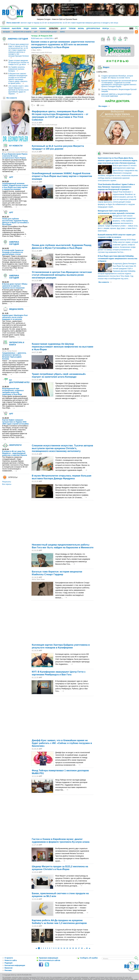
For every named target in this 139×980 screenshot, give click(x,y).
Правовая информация (49, 958)
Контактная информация (15, 965)
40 (87, 948)
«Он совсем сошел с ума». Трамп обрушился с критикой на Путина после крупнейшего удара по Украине (19, 90)
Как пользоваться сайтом (50, 960)
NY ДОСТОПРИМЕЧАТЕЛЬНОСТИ (24, 381)
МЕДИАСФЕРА (16, 309)
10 (58, 948)
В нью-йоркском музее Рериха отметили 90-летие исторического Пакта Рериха (15, 156)
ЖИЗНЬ (81, 28)
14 (70, 948)
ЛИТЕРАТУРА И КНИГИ (22, 32)
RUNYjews (107, 28)
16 (76, 948)
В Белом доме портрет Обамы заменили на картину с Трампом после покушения (15, 286)
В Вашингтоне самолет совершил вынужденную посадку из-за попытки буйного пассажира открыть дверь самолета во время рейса (18, 78)
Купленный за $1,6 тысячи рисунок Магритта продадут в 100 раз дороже (58, 147)
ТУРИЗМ (72, 28)
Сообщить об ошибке (89, 958)
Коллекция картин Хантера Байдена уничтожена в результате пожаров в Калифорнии (61, 646)
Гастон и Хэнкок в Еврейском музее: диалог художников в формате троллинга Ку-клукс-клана (61, 841)
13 (67, 948)
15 (73, 948)
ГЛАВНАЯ (5, 28)
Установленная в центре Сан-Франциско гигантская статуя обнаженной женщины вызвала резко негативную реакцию (62, 275)
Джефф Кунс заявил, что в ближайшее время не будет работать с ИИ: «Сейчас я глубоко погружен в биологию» (62, 743)
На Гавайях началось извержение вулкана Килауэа (17, 69)
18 (82, 948)
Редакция (8, 963)
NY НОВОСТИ (16, 146)
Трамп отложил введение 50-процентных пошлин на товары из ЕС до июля (19, 62)
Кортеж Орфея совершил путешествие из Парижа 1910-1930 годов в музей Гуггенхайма (15, 422)
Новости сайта (11, 960)
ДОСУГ (63, 28)
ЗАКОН (34, 28)
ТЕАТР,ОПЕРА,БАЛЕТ (49, 32)
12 (64, 948)
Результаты (7, 482)
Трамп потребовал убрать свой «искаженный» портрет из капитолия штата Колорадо (59, 375)
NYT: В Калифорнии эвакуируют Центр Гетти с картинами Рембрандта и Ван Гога (59, 673)
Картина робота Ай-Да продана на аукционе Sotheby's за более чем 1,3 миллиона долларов (59, 922)
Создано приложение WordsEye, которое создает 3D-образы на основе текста (117, 77)
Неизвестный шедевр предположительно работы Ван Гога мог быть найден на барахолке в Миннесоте (63, 546)
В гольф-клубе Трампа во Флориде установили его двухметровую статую (13, 252)
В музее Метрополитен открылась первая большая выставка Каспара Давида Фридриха (62, 477)
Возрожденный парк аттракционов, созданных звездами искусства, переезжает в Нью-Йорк (13, 391)
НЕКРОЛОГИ (15, 445)
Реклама (8, 970)
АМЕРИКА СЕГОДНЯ (18, 39)
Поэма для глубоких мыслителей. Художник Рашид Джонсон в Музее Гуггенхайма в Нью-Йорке (15, 222)
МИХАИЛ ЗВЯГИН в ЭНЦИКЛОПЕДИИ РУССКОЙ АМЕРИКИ (116, 95)
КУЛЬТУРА (54, 28)
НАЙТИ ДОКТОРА (118, 101)
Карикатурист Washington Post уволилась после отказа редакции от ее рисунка (15, 317)
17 (79, 948)
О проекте (9, 958)
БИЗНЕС (43, 28)
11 (61, 948)
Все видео (104, 106)
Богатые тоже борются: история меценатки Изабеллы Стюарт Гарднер (57, 573)
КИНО (62, 32)
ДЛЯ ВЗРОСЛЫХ (93, 28)
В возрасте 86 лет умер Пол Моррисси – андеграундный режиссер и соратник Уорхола (15, 453)
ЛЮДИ (26, 28)
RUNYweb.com (37, 38)
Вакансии (9, 968)
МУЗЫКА (7, 32)
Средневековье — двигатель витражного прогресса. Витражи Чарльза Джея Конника (14, 356)
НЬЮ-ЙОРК (16, 28)
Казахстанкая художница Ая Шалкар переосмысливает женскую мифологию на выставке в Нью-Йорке (63, 347)
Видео (106, 67)
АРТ (36, 32)
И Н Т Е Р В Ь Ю (117, 61)
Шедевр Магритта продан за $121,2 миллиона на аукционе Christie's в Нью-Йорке (60, 868)
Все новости (12, 98)
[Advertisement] (57, 222)
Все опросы (7, 484)
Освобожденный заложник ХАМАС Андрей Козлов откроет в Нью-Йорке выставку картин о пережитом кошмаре (15, 186)
